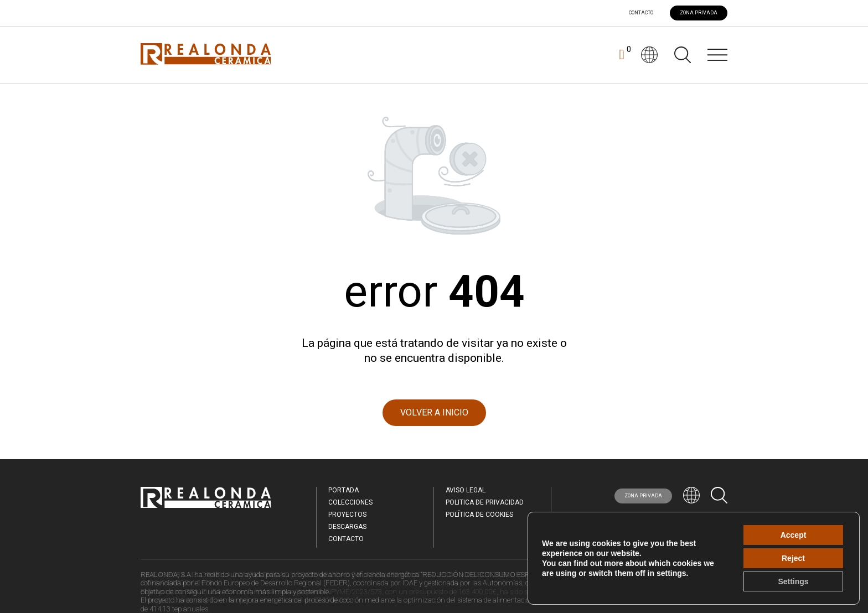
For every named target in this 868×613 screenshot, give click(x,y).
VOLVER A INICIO (434, 412)
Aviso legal (466, 490)
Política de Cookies (479, 515)
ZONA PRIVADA (699, 13)
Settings (793, 581)
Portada (343, 490)
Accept (794, 535)
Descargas (347, 527)
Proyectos (347, 515)
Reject (793, 558)
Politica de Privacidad (485, 502)
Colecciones (350, 502)
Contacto (641, 13)
